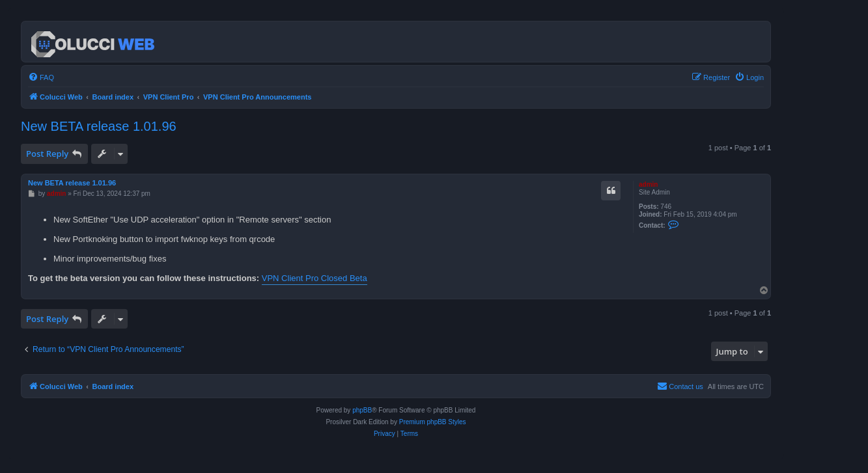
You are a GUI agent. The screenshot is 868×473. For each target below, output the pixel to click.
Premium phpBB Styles (433, 422)
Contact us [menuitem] (680, 386)
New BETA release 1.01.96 (99, 126)
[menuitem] (41, 77)
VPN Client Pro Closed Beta (315, 278)
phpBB (362, 410)
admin (648, 184)
